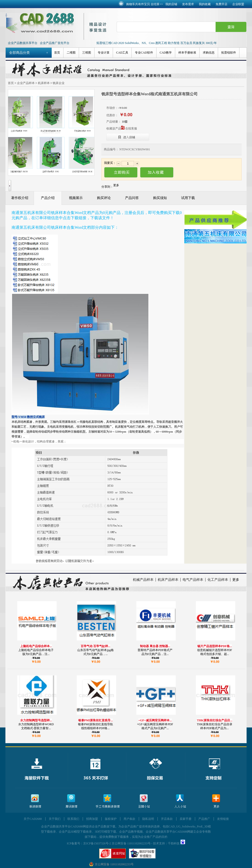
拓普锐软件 (229, 53)
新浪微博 (35, 801)
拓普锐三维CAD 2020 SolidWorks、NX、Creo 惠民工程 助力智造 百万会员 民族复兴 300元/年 (157, 43)
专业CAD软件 (144, 53)
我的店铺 (171, 4)
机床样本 (44, 83)
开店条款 (167, 819)
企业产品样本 (26, 83)
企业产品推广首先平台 (55, 43)
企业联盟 (238, 4)
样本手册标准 (187, 53)
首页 (57, 53)
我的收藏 (205, 4)
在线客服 (131, 128)
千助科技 (174, 843)
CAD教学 (166, 53)
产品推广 (204, 819)
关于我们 (55, 819)
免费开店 (221, 4)
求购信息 (209, 53)
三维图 (87, 53)
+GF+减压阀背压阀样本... (155, 720)
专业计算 (104, 53)
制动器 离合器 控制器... (155, 646)
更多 (236, 580)
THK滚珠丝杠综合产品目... (215, 720)
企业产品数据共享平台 (23, 43)
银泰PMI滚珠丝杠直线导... (95, 720)
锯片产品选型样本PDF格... (215, 646)
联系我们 (73, 819)
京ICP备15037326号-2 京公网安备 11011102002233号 (117, 843)
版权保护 (111, 819)
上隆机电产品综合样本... (36, 646)
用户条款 (129, 819)
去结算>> (157, 4)
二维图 (71, 53)
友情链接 (223, 819)
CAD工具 (122, 53)
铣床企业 (59, 83)
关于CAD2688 (33, 819)
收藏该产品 (115, 128)
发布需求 (188, 4)
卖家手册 (186, 819)
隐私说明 (148, 819)
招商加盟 (92, 819)
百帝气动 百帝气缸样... (95, 646)
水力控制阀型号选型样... (36, 720)
